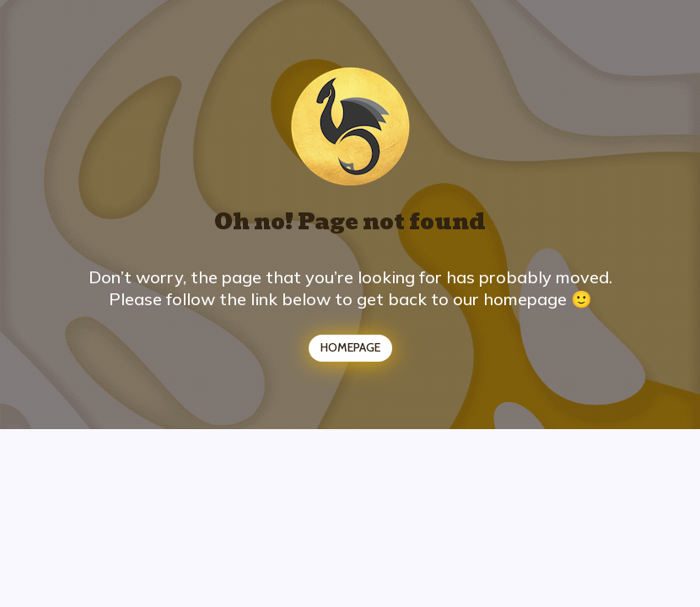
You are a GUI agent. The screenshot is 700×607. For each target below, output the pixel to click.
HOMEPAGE (350, 347)
